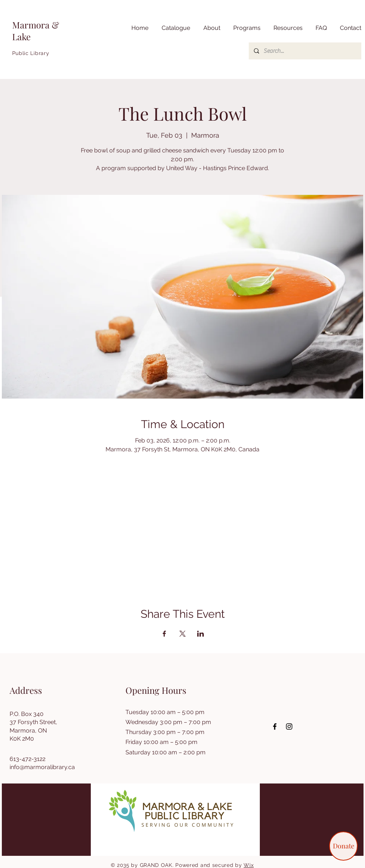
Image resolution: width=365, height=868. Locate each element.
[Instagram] (289, 726)
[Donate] (343, 846)
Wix (249, 865)
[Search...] (305, 51)
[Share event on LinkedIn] (201, 634)
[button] (287, 28)
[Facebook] (275, 726)
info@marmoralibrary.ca (42, 767)
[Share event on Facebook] (164, 634)
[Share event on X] (182, 634)
